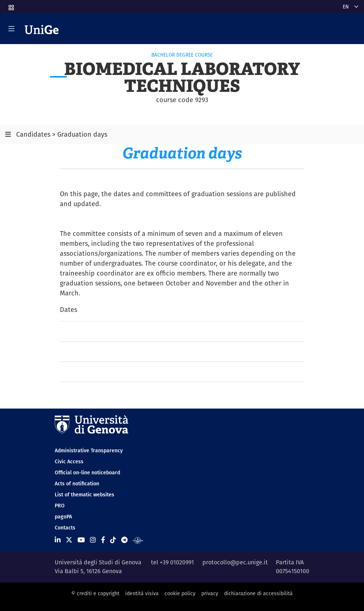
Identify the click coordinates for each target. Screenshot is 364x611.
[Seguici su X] (69, 540)
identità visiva (142, 593)
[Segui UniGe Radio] (138, 540)
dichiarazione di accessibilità (258, 593)
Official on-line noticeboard (87, 472)
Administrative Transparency (89, 450)
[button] (11, 5)
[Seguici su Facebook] (103, 540)
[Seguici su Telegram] (124, 540)
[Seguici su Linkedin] (58, 540)
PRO (60, 506)
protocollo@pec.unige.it (235, 562)
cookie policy (180, 593)
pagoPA (63, 517)
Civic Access (69, 461)
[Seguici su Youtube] (81, 540)
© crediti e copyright (95, 593)
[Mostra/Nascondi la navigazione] (11, 29)
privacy (210, 593)
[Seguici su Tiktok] (113, 540)
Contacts (65, 528)
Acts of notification (77, 484)
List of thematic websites (84, 495)
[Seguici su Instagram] (93, 540)
